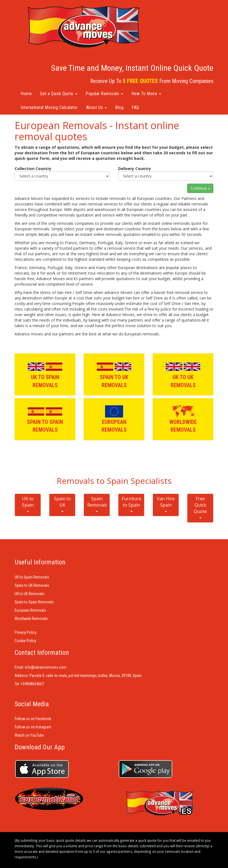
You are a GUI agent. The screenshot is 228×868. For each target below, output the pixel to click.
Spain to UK (62, 504)
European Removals (30, 610)
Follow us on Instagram (33, 727)
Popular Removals (104, 94)
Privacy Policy (26, 632)
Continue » (200, 188)
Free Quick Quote (200, 507)
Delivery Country (135, 169)
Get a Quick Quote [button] (59, 94)
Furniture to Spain (132, 504)
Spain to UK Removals (32, 585)
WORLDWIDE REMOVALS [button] (183, 419)
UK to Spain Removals (32, 577)
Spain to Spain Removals (34, 602)
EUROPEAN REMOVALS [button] (114, 419)
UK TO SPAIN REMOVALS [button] (45, 374)
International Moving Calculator (49, 107)
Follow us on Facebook (33, 719)
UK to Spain (28, 504)
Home (26, 94)
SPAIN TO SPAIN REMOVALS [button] (45, 419)
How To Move (146, 94)
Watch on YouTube (29, 735)
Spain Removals (97, 504)
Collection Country (33, 169)
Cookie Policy (25, 641)
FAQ (135, 107)
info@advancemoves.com (46, 667)
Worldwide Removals (31, 619)
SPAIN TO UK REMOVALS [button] (114, 374)
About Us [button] (97, 107)
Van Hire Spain (166, 504)
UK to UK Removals (30, 594)
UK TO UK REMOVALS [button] (183, 374)
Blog (119, 107)
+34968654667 (32, 684)
